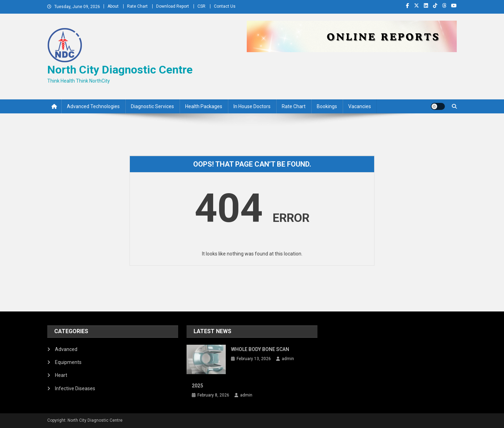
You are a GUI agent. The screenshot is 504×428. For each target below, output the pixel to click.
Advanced (66, 349)
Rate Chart (137, 6)
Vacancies (360, 106)
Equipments (68, 362)
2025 (197, 386)
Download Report (173, 6)
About (113, 6)
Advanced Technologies (93, 106)
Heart (61, 375)
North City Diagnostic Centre (120, 70)
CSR (201, 6)
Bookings (327, 106)
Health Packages (204, 106)
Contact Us (225, 6)
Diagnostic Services (152, 106)
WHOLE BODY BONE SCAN (260, 349)
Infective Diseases (75, 388)
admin (288, 359)
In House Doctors (252, 106)
